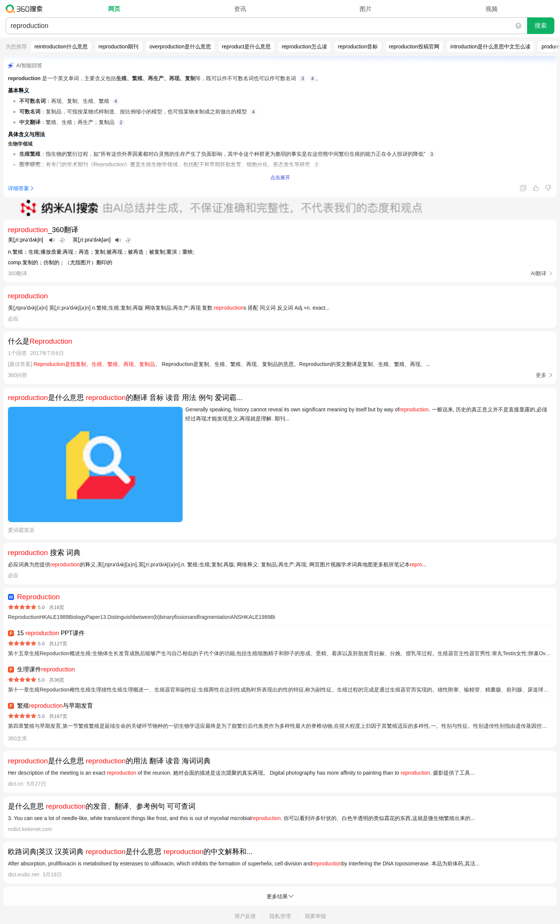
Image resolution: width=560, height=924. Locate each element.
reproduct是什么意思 (246, 47)
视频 (492, 9)
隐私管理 (280, 916)
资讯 (240, 9)
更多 (541, 375)
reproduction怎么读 (304, 47)
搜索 (541, 26)
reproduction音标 (358, 47)
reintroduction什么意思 (61, 47)
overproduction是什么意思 (180, 47)
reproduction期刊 (119, 47)
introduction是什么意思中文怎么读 (490, 47)
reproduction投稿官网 (414, 47)
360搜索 (26, 9)
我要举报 (315, 916)
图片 (366, 9)
